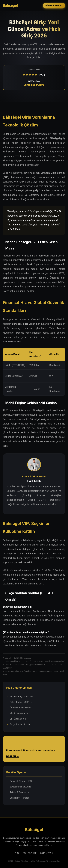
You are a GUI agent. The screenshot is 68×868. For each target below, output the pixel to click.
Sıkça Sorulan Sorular (20, 724)
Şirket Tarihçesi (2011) (21, 702)
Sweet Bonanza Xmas (20, 787)
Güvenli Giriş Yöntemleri (21, 696)
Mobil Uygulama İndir (20, 713)
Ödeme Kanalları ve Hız (21, 708)
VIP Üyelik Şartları (18, 719)
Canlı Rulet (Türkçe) (19, 798)
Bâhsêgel (10, 5)
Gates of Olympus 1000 (21, 781)
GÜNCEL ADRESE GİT (54, 6)
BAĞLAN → (13, 756)
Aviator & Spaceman (20, 792)
